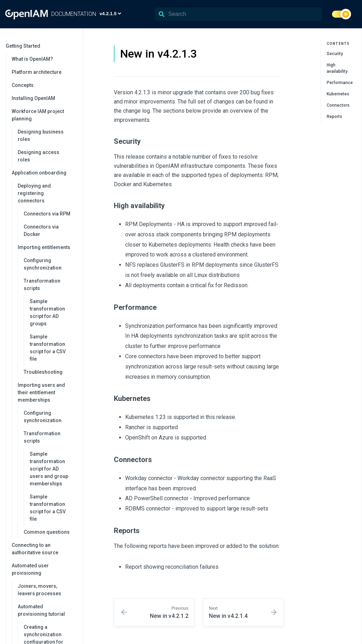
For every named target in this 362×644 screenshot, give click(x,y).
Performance (340, 83)
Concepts (23, 85)
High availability (337, 68)
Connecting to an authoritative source (35, 549)
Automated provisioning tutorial (47, 610)
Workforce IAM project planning (44, 115)
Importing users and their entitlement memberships (47, 392)
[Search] (238, 14)
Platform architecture (37, 72)
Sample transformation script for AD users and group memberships (49, 469)
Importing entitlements (47, 247)
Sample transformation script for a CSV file (48, 348)
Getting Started (41, 46)
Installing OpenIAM (33, 98)
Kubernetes (338, 94)
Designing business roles (41, 135)
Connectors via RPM (47, 214)
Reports (334, 117)
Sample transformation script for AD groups (47, 312)
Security (335, 54)
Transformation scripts (50, 285)
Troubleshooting (43, 372)
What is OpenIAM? (32, 59)
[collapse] (74, 46)
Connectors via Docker (41, 231)
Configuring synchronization (43, 264)
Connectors (338, 105)
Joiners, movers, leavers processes (39, 590)
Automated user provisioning (44, 569)
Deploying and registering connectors (47, 193)
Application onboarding (44, 173)
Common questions (47, 532)
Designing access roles (39, 156)
